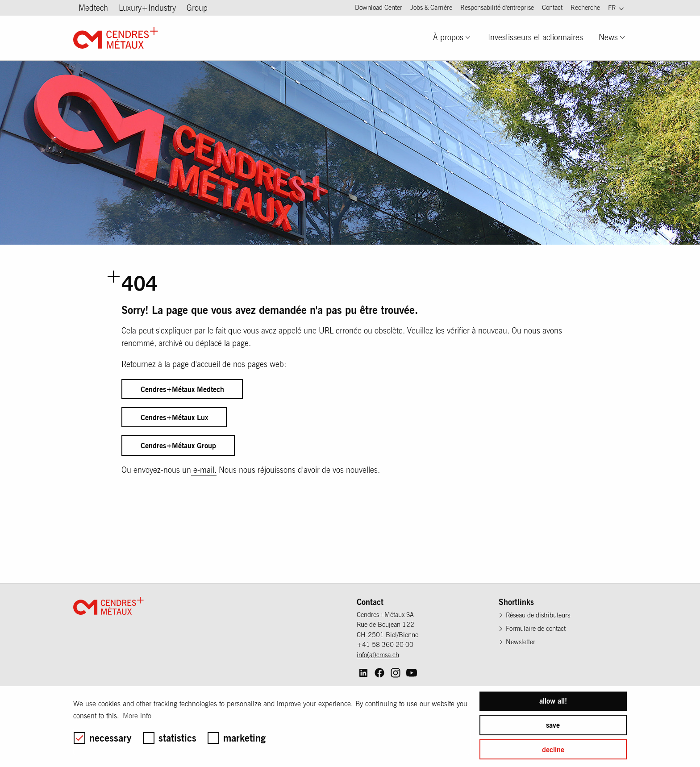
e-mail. (204, 470)
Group (197, 8)
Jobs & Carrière (431, 7)
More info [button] (137, 716)
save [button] (553, 725)
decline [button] (553, 750)
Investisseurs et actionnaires (535, 37)
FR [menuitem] (612, 8)
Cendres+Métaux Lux (174, 417)
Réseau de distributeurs (538, 615)
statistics (170, 738)
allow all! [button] (553, 701)
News (608, 37)
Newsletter (521, 642)
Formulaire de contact (536, 628)
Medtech (93, 8)
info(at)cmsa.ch (378, 655)
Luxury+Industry (147, 8)
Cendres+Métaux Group (178, 446)
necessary (103, 738)
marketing (237, 738)
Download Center (379, 7)
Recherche (585, 7)
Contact (552, 7)
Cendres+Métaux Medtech (182, 389)
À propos (448, 37)
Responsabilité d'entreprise (497, 7)
